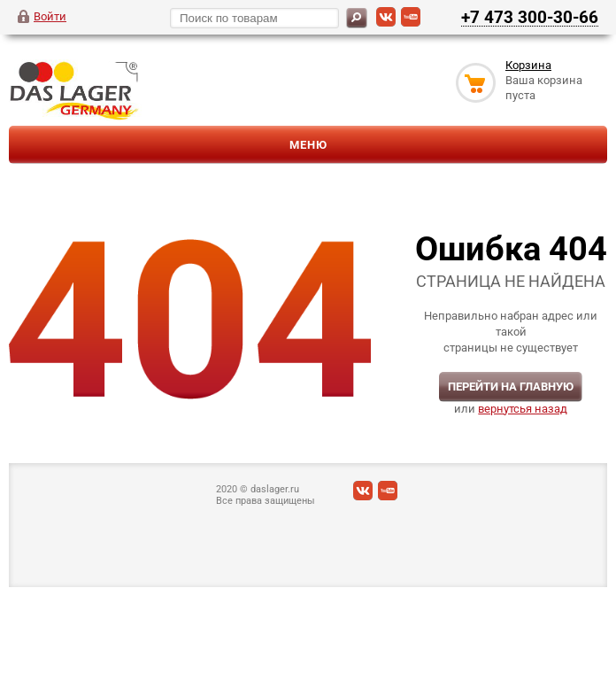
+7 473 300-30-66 (530, 17)
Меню (308, 145)
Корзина (528, 65)
